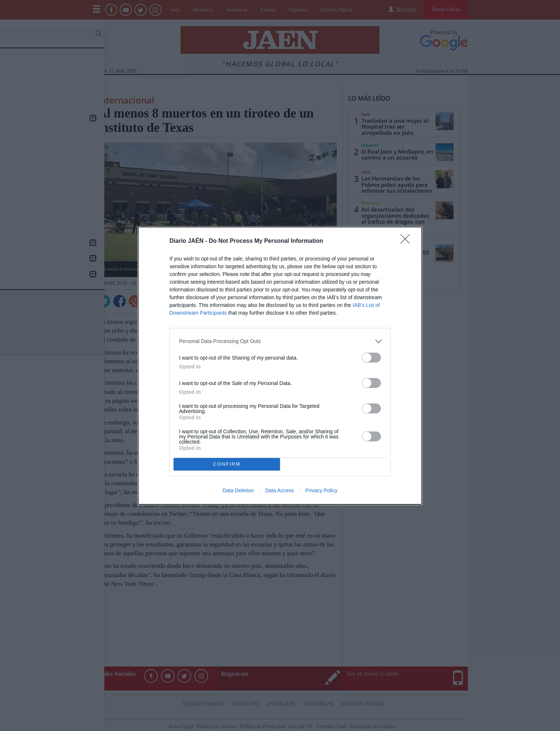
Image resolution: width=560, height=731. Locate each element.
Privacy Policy (321, 490)
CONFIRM (227, 464)
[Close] (407, 241)
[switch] (371, 358)
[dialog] (280, 366)
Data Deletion (238, 490)
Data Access (280, 490)
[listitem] (280, 341)
